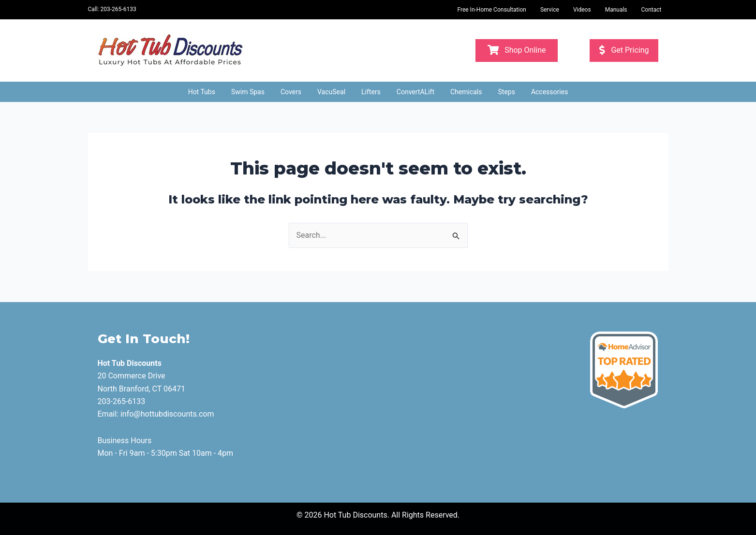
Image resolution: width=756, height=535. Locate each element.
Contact (652, 10)
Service (550, 10)
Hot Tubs (202, 92)
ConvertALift (415, 92)
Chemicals (466, 92)
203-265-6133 (119, 9)
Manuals (616, 10)
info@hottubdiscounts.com (167, 414)
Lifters (371, 92)
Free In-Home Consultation (491, 10)
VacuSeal (331, 92)
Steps (507, 92)
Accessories (549, 92)
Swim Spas (248, 92)
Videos (582, 10)
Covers (291, 92)
